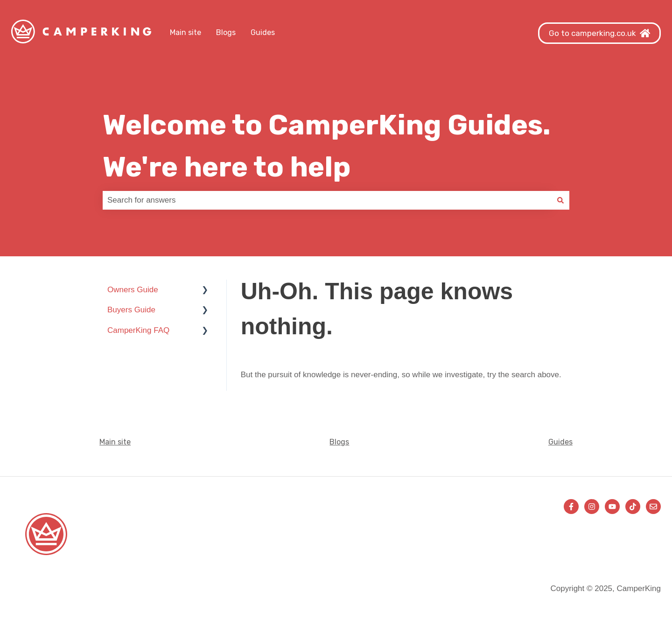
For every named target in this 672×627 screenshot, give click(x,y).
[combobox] (327, 200)
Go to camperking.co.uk (600, 33)
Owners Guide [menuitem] (133, 290)
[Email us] (653, 507)
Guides (263, 32)
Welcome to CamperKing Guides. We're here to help (327, 146)
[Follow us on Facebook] (571, 507)
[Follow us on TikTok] (633, 507)
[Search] (560, 200)
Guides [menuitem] (560, 442)
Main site (185, 32)
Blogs (226, 32)
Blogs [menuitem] (339, 442)
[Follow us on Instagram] (592, 507)
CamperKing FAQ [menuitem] (138, 330)
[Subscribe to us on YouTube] (612, 507)
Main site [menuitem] (115, 442)
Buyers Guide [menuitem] (131, 310)
